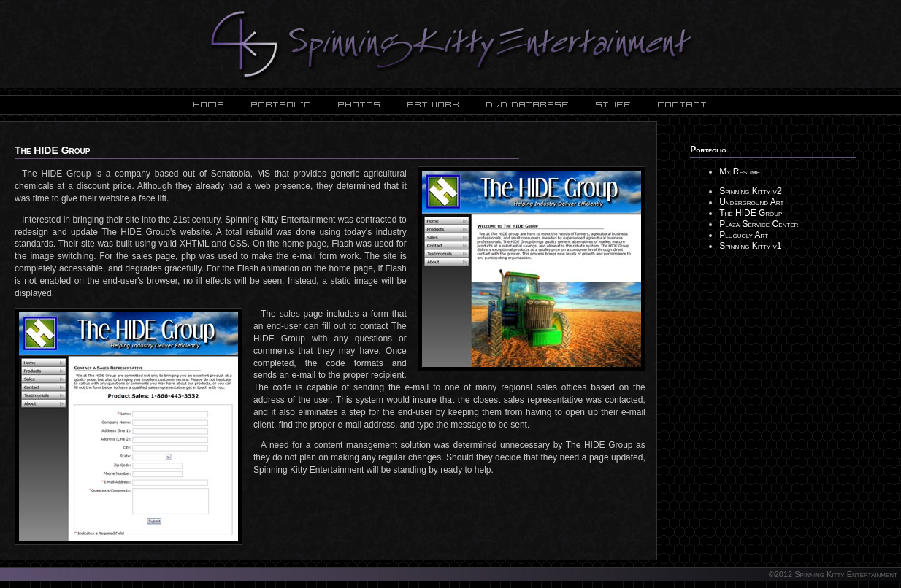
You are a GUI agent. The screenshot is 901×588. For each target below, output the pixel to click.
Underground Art (751, 202)
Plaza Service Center (759, 224)
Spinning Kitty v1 (750, 246)
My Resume (740, 171)
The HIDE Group (751, 213)
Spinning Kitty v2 (750, 191)
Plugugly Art (744, 235)
